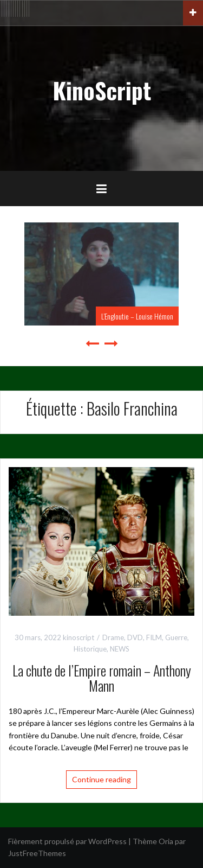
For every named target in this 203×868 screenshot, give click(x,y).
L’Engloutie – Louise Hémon (137, 316)
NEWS (120, 649)
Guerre (176, 637)
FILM (154, 637)
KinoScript (102, 90)
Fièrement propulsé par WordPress (67, 841)
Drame (113, 637)
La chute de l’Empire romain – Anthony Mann (102, 678)
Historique (90, 649)
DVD (135, 637)
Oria (166, 841)
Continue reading (101, 779)
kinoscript (78, 637)
